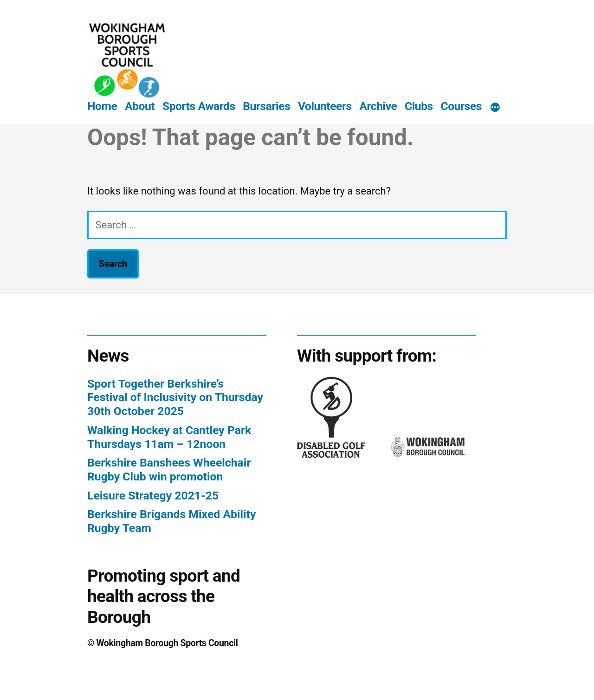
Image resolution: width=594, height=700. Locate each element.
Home (102, 106)
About (140, 106)
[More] (495, 108)
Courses (461, 106)
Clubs (419, 106)
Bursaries (266, 106)
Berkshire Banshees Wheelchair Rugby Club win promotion (169, 470)
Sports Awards (199, 106)
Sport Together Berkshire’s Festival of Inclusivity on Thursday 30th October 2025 (175, 397)
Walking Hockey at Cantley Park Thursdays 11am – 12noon (169, 437)
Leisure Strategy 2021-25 (153, 496)
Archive (378, 106)
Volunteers (325, 106)
